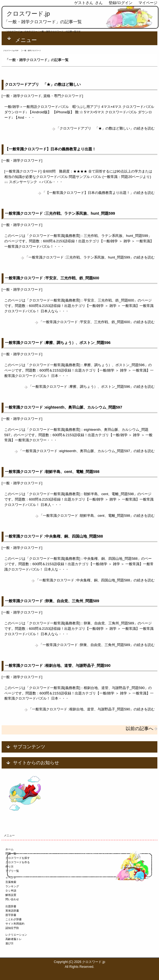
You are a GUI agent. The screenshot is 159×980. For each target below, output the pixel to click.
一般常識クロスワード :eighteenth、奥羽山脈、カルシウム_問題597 (63, 407)
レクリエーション (16, 935)
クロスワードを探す (18, 858)
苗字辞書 (11, 915)
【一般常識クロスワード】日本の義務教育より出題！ (50, 149)
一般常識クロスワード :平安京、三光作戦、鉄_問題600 (52, 278)
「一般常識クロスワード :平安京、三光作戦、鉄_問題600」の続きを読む (97, 322)
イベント (11, 878)
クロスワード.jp (28, 14)
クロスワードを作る (18, 862)
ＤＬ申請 (11, 891)
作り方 (9, 867)
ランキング (12, 886)
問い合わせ (12, 899)
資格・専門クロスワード (63, 96)
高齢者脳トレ (14, 939)
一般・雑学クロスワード (22, 96)
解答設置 (11, 895)
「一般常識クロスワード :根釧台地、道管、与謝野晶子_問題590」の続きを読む (92, 709)
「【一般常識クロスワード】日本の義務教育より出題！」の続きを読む (98, 193)
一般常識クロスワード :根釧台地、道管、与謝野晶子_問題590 (58, 666)
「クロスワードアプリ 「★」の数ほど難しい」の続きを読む (105, 128)
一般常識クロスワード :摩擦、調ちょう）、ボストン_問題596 (58, 343)
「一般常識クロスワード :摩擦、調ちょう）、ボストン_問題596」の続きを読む (92, 387)
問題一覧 (11, 854)
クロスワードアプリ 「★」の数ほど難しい (43, 84)
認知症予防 (12, 928)
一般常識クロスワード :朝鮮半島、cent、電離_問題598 (52, 472)
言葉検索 (11, 882)
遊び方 (9, 943)
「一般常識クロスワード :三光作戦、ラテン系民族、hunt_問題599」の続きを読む (90, 257)
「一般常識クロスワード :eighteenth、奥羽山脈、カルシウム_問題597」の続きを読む (87, 451)
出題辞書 (11, 906)
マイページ (148, 3)
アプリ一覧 (12, 871)
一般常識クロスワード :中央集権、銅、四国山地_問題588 (54, 536)
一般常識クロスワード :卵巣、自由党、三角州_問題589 (52, 601)
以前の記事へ (139, 729)
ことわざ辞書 (14, 919)
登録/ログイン (121, 3)
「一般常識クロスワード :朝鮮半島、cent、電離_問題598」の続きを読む (97, 516)
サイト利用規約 (15, 924)
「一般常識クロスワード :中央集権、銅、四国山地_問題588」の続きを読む (95, 580)
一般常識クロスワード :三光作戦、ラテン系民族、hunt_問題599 (60, 213)
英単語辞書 (12, 911)
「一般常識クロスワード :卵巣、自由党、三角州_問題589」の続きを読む (97, 645)
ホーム (9, 849)
